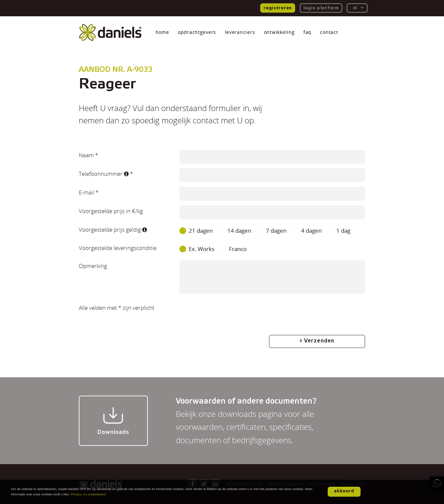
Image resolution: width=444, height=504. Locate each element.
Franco (238, 249)
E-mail (86, 192)
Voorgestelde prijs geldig (113, 229)
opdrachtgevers (197, 32)
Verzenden (319, 341)
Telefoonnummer (104, 174)
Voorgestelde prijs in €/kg (111, 211)
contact (329, 32)
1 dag (343, 231)
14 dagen (239, 231)
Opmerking (93, 266)
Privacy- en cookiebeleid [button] (88, 494)
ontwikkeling (279, 32)
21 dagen (201, 231)
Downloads (113, 421)
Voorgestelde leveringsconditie (118, 248)
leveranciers (240, 32)
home (162, 32)
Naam (86, 155)
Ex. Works (202, 249)
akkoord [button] (344, 491)
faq (307, 32)
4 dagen (311, 231)
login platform (321, 8)
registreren (278, 8)
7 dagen (276, 231)
